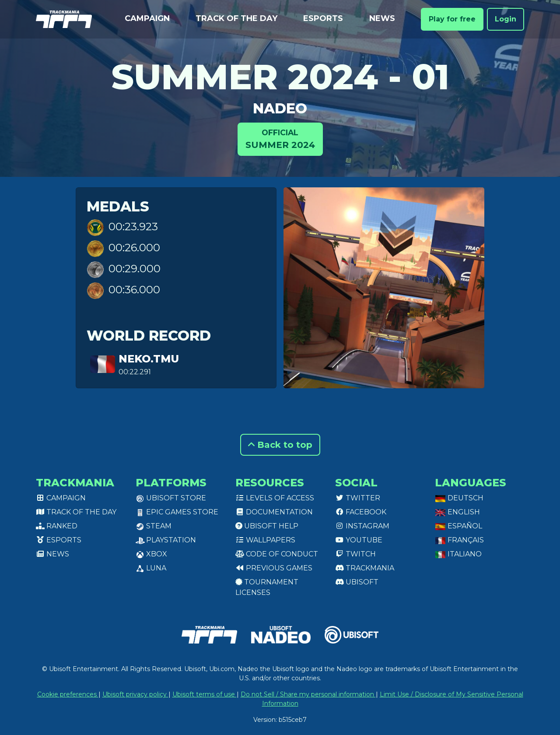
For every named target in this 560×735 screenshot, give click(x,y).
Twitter (358, 498)
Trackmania (365, 568)
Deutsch (459, 498)
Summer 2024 (280, 139)
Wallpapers (265, 540)
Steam (154, 526)
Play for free (452, 19)
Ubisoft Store (171, 498)
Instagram (362, 526)
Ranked (57, 526)
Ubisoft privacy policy (135, 694)
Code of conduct (277, 554)
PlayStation (166, 540)
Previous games (274, 568)
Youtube (359, 540)
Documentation (274, 512)
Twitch (355, 554)
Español (458, 526)
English (457, 512)
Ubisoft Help (267, 526)
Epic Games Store (177, 512)
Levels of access (275, 498)
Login (506, 19)
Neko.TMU (149, 359)
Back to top (280, 445)
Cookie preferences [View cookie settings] (68, 694)
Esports (323, 18)
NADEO (280, 108)
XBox (151, 554)
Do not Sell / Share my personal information (308, 694)
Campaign (147, 18)
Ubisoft (357, 582)
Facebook (361, 512)
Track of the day (236, 18)
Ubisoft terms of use (205, 694)
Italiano (458, 554)
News (382, 18)
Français (459, 540)
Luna (151, 568)
